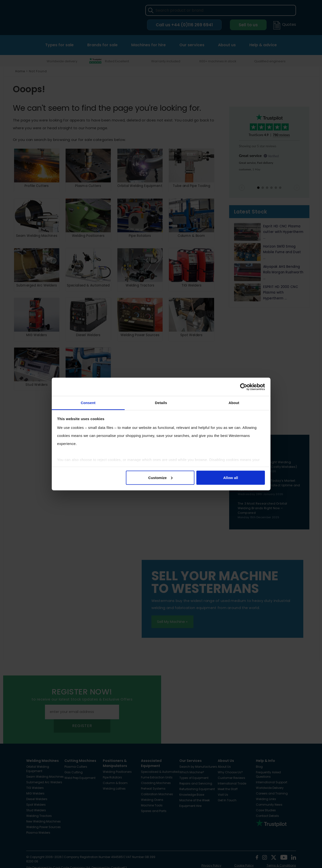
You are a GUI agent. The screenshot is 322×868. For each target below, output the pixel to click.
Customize (160, 477)
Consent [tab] (88, 403)
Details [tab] (161, 403)
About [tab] (234, 403)
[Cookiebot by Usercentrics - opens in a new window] (244, 387)
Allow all (231, 477)
